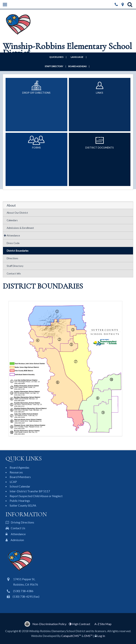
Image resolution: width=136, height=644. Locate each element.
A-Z (103, 624)
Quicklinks (56, 57)
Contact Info (14, 274)
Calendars (12, 220)
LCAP (13, 482)
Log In (101, 636)
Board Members (20, 477)
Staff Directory (54, 66)
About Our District (17, 213)
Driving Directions (20, 522)
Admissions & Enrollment (20, 228)
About (11, 205)
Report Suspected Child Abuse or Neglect (36, 496)
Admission (15, 540)
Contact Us (15, 528)
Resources (16, 472)
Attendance (13, 235)
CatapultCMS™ (71, 636)
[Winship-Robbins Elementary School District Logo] (68, 33)
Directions (12, 258)
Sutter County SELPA (23, 505)
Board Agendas (77, 66)
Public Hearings (20, 501)
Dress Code (13, 243)
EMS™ (88, 636)
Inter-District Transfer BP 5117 (30, 491)
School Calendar (20, 486)
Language (77, 57)
